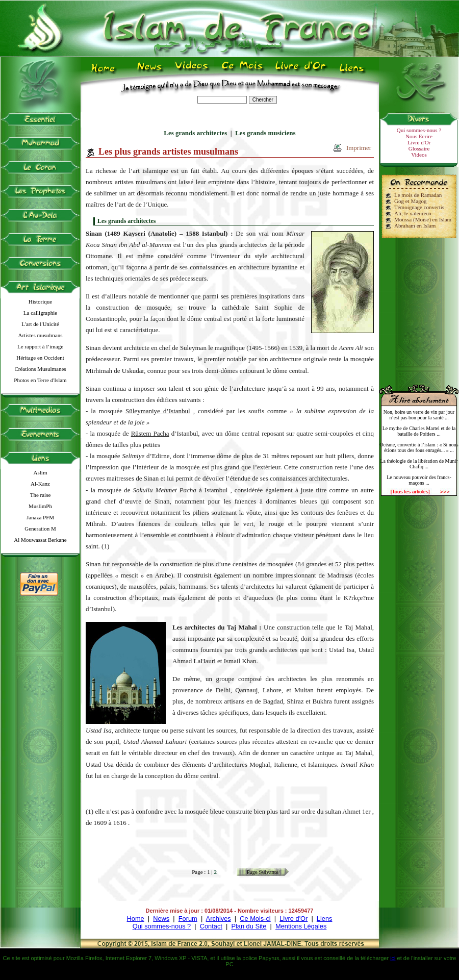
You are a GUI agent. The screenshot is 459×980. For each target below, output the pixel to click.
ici (393, 958)
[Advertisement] (419, 307)
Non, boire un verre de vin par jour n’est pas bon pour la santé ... (419, 415)
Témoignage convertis (419, 207)
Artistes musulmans (40, 335)
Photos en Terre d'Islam (40, 380)
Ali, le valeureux (413, 213)
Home (136, 919)
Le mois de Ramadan (418, 195)
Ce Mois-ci (255, 919)
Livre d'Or (419, 142)
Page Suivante (262, 872)
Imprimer (359, 148)
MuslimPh (40, 506)
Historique (40, 301)
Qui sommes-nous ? (419, 130)
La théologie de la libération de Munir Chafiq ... (419, 464)
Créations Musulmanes (40, 369)
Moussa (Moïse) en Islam (423, 219)
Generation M (40, 529)
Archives (219, 919)
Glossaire (419, 148)
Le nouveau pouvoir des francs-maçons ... (419, 480)
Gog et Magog (411, 201)
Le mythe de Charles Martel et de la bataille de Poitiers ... (419, 431)
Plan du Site (249, 926)
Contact (211, 926)
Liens (325, 919)
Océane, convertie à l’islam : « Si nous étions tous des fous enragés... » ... (419, 447)
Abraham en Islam (415, 225)
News (161, 919)
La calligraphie (40, 313)
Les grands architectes (195, 133)
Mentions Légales (301, 926)
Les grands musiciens (265, 133)
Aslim (41, 472)
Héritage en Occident (40, 358)
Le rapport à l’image (40, 346)
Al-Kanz (40, 484)
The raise (41, 495)
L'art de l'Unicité (40, 324)
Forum (188, 919)
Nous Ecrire (419, 136)
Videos (419, 155)
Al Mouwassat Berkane (40, 540)
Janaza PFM (40, 517)
